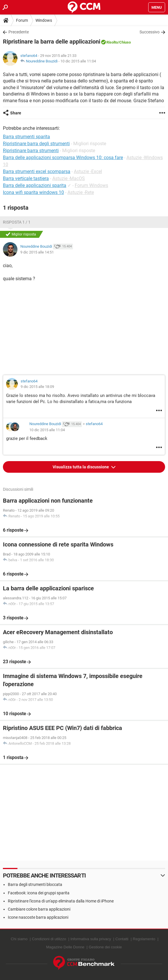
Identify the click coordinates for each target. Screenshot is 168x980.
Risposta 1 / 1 (17, 222)
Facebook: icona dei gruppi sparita (39, 893)
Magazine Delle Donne (65, 947)
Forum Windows (91, 185)
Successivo (150, 32)
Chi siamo (19, 939)
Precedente (19, 32)
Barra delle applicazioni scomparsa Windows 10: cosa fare (63, 158)
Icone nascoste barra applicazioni (38, 917)
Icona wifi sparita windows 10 (33, 192)
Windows (44, 20)
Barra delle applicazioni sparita (35, 185)
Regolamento (144, 939)
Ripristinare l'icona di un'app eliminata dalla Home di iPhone (61, 901)
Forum (22, 20)
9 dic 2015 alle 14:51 (37, 252)
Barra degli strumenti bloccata (35, 884)
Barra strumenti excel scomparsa (37, 171)
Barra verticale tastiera (26, 178)
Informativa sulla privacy (91, 939)
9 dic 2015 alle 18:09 (37, 387)
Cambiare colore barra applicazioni (39, 909)
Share (16, 113)
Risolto (112, 42)
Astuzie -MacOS (69, 178)
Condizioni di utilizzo (49, 939)
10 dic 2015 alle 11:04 (78, 61)
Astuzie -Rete (81, 192)
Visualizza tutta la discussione (81, 467)
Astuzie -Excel (88, 171)
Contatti (122, 939)
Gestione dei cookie (105, 947)
